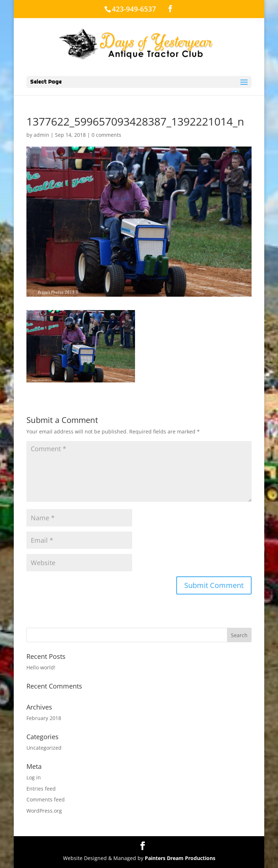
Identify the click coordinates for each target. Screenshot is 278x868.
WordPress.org (44, 811)
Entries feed (41, 789)
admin (41, 135)
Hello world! (41, 667)
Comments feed (46, 799)
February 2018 (44, 718)
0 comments (106, 135)
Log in (34, 777)
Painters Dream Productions (180, 858)
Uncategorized (44, 748)
